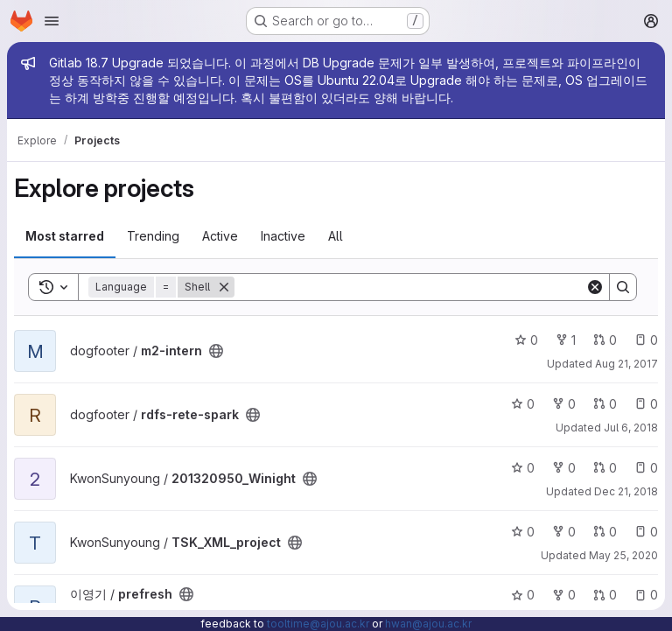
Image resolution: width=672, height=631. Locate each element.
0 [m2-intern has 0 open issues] (646, 340)
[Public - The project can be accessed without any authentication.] (216, 351)
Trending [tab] (153, 236)
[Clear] (595, 287)
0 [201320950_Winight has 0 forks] (564, 468)
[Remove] (224, 287)
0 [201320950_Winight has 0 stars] (523, 468)
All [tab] (336, 236)
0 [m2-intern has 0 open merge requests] (605, 340)
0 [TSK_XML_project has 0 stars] (523, 532)
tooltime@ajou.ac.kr (318, 624)
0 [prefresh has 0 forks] (564, 595)
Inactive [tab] (283, 236)
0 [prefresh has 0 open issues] (646, 595)
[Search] (410, 287)
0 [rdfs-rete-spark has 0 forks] (564, 404)
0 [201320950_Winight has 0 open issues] (646, 468)
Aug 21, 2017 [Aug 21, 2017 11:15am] (626, 364)
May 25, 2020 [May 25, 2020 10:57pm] (623, 555)
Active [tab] (220, 236)
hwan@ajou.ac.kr (428, 624)
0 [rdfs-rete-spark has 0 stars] (523, 404)
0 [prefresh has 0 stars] (523, 595)
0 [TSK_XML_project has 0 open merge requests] (605, 532)
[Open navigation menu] (52, 21)
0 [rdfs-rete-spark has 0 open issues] (646, 404)
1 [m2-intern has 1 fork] (566, 340)
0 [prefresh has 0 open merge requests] (605, 595)
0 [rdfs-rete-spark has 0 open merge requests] (605, 404)
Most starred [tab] (65, 236)
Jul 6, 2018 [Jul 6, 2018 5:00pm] (631, 428)
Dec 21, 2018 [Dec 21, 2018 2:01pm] (626, 491)
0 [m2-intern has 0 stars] (526, 340)
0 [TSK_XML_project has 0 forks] (564, 532)
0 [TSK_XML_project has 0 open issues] (646, 532)
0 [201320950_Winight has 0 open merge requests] (605, 468)
